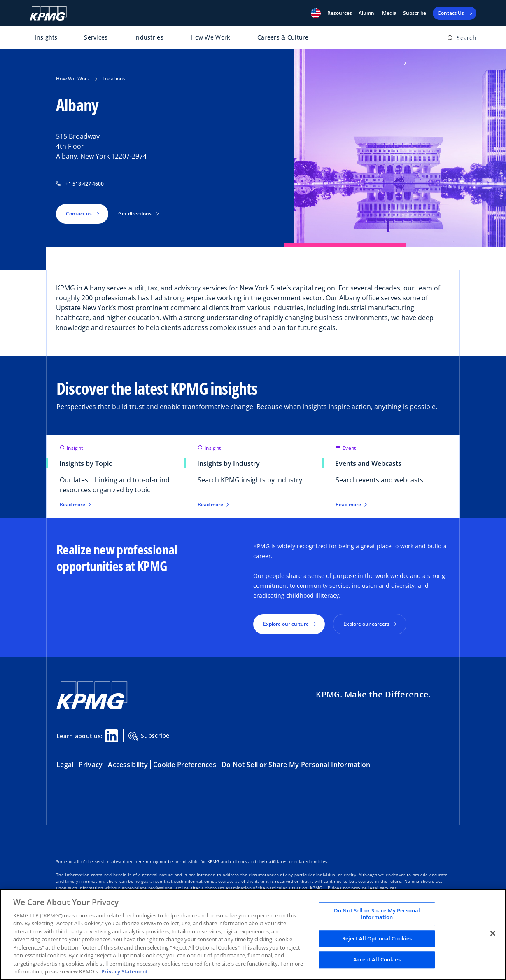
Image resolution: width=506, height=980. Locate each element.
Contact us (79, 214)
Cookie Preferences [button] (185, 765)
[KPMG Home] (48, 13)
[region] (253, 934)
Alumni (367, 13)
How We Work (210, 37)
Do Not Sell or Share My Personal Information (296, 765)
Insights (46, 37)
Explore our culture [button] (286, 624)
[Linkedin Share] (112, 736)
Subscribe (415, 13)
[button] (316, 13)
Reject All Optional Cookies (377, 938)
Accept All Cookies (377, 960)
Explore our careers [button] (366, 624)
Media (389, 13)
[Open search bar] (462, 39)
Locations (114, 78)
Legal (65, 765)
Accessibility (128, 765)
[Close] (493, 933)
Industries (149, 37)
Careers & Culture (283, 37)
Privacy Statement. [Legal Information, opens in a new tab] (125, 971)
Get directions (135, 214)
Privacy (91, 765)
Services (96, 37)
